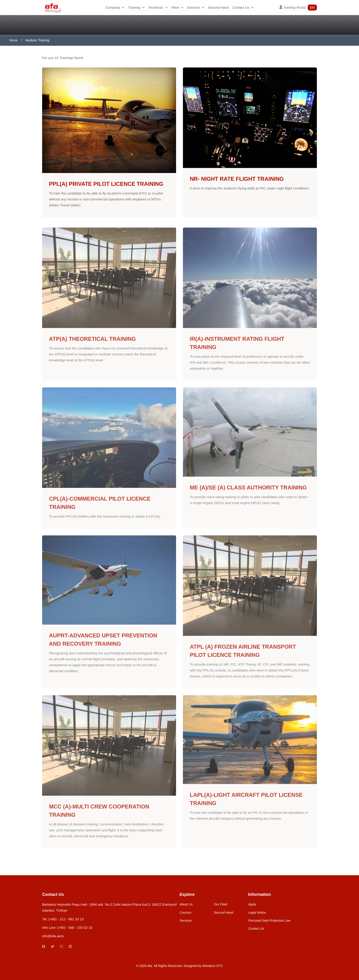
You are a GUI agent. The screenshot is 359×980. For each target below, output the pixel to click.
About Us (186, 904)
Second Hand (218, 7)
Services (196, 7)
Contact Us (243, 7)
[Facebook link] (44, 947)
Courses (185, 913)
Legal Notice (257, 913)
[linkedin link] (70, 947)
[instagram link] (61, 947)
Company (115, 7)
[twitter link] (53, 947)
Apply (252, 904)
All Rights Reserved (168, 966)
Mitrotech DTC (212, 966)
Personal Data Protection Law (269, 921)
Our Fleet (220, 904)
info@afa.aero (53, 936)
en (312, 7)
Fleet (177, 7)
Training (136, 7)
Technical (158, 7)
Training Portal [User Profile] (292, 7)
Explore (187, 894)
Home (13, 40)
